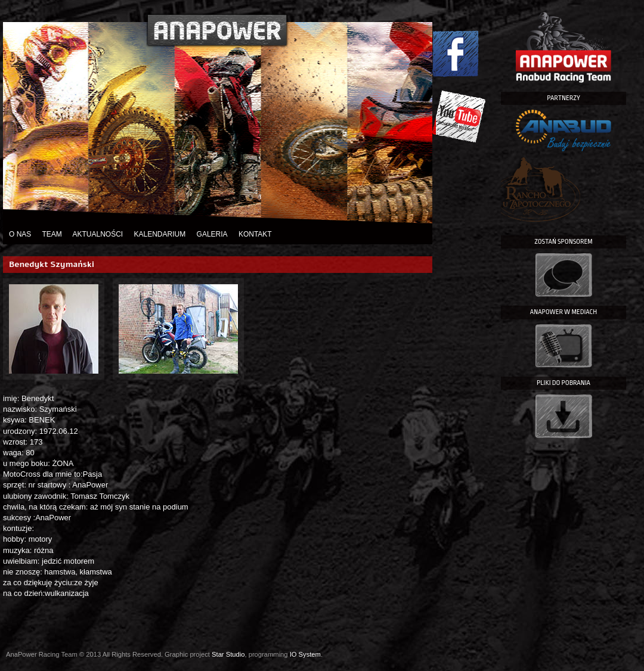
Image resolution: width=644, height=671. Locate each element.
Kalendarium (160, 234)
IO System (305, 654)
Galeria (212, 234)
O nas (20, 234)
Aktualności (97, 234)
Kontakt (255, 234)
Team (52, 234)
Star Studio (228, 654)
